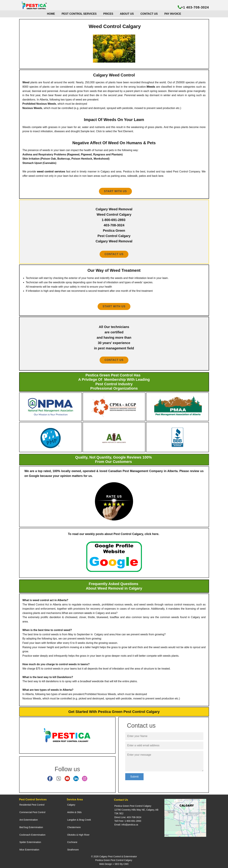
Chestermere (74, 827)
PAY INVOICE (173, 14)
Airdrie (71, 812)
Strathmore (73, 850)
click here (151, 534)
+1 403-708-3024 (193, 8)
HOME (51, 14)
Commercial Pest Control (32, 812)
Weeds (151, 87)
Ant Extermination (29, 820)
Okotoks (72, 835)
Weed (26, 82)
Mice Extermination (29, 850)
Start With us (115, 191)
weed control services (51, 172)
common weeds (83, 613)
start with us (114, 306)
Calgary (71, 805)
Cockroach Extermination (32, 835)
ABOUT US (127, 14)
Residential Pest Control (32, 805)
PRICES (108, 14)
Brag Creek (85, 820)
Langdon (72, 820)
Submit (134, 777)
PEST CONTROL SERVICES (79, 14)
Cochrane (72, 842)
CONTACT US (149, 14)
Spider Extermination (30, 842)
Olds (79, 812)
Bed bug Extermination (31, 827)
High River (84, 835)
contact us (114, 254)
